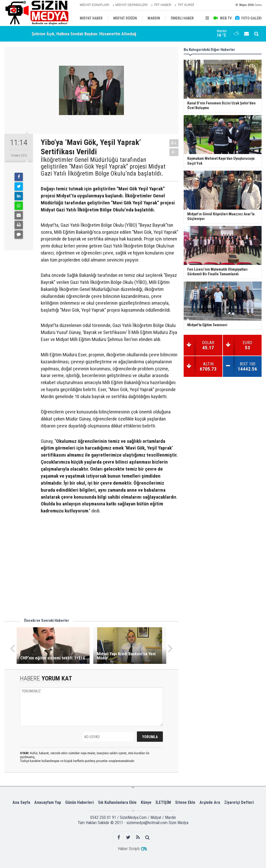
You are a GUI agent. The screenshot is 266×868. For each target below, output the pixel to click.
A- (174, 152)
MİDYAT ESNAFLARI (94, 5)
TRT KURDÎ (186, 5)
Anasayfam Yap (48, 802)
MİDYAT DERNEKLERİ (131, 5)
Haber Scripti (129, 849)
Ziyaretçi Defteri (239, 802)
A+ (174, 143)
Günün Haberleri (79, 802)
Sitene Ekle (185, 802)
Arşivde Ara (210, 802)
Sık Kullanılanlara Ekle (117, 802)
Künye (146, 802)
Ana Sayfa (21, 802)
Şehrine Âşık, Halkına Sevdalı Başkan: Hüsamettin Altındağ (84, 34)
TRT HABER (163, 5)
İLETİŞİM (163, 802)
